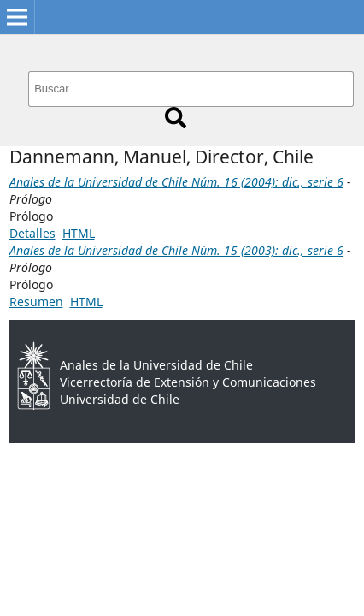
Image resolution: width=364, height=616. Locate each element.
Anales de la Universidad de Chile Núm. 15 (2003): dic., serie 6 (176, 250)
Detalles (32, 233)
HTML (79, 233)
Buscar (176, 118)
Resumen (36, 302)
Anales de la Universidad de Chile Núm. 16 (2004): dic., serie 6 (176, 182)
